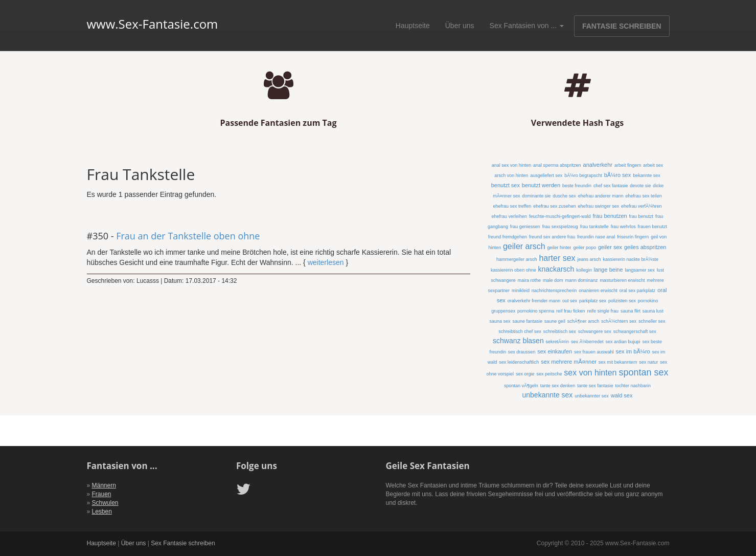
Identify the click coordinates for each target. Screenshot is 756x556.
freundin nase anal (596, 237)
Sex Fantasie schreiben (183, 543)
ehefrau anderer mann (601, 196)
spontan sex (643, 372)
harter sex (557, 258)
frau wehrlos (623, 227)
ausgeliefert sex (546, 175)
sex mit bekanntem (618, 362)
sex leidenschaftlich (519, 362)
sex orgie (525, 374)
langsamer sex (640, 270)
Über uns (460, 26)
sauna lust (653, 311)
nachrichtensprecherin (554, 291)
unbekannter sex (592, 396)
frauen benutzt (653, 227)
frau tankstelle (594, 227)
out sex (570, 301)
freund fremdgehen (508, 237)
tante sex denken (558, 386)
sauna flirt (631, 311)
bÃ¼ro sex (618, 175)
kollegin (584, 270)
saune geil (555, 321)
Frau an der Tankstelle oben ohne (188, 236)
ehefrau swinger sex (599, 206)
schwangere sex (595, 331)
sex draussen (522, 352)
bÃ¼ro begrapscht (583, 175)
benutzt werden (541, 185)
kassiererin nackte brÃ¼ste (631, 259)
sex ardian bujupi (623, 342)
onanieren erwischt (598, 291)
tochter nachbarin (633, 386)
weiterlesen (326, 262)
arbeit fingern (628, 165)
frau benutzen (610, 216)
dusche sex (564, 196)
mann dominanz (581, 280)
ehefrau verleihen (509, 216)
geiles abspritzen (645, 247)
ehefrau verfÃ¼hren (642, 206)
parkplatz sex (593, 301)
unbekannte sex (548, 395)
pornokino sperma (536, 311)
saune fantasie (527, 321)
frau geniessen (525, 227)
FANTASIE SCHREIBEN (622, 26)
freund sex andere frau (552, 237)
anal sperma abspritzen (557, 165)
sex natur (648, 362)
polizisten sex (622, 301)
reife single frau (603, 311)
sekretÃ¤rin (558, 342)
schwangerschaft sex (635, 331)
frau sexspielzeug (560, 227)
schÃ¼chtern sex (619, 321)
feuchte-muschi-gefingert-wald (560, 216)
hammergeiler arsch (517, 259)
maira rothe (530, 280)
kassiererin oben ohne (513, 270)
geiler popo (585, 248)
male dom (553, 280)
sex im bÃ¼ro (633, 351)
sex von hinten (590, 373)
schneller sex (652, 321)
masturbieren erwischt (622, 280)
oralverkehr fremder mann (534, 301)
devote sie (640, 186)
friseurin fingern (633, 237)
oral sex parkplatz (638, 291)
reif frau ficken (571, 311)
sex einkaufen (555, 351)
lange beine (609, 270)
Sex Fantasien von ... (527, 26)
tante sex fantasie (595, 386)
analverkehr (598, 165)
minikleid (521, 291)
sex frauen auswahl (594, 352)
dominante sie (536, 196)
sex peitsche (549, 374)
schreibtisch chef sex (520, 331)
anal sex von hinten (512, 165)
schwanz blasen (518, 341)
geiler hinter (559, 248)
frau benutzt (642, 216)
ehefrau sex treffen (512, 206)
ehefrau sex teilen (644, 196)
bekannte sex (647, 175)
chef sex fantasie (611, 186)
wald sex (622, 395)
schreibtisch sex (560, 331)
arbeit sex (653, 165)
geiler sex (610, 247)
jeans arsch (589, 259)
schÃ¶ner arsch (583, 321)
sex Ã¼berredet (587, 342)
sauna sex (500, 321)
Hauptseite (413, 26)
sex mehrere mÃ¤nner (569, 362)
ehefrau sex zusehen (555, 206)
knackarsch (556, 269)
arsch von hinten (511, 175)
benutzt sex (506, 185)
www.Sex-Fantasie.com (153, 24)
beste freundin (577, 186)
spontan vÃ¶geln (521, 386)
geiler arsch (524, 246)
